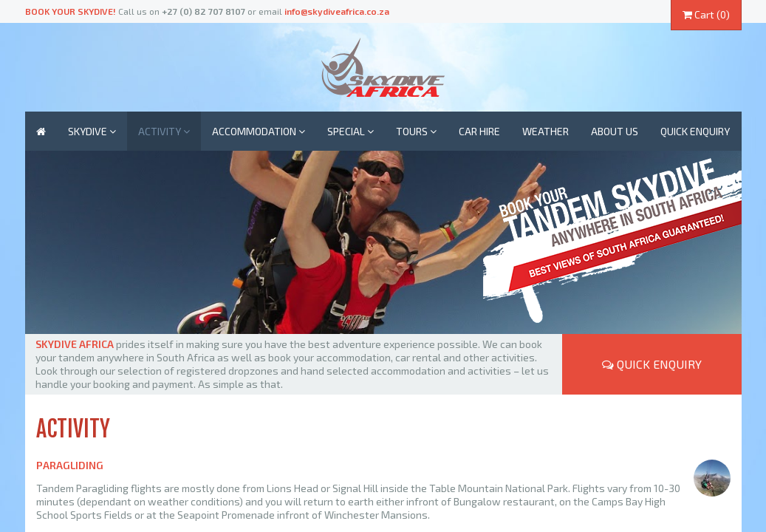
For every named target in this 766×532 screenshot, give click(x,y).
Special (350, 131)
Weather (546, 131)
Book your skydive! (71, 11)
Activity (164, 131)
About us (615, 131)
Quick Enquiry (652, 364)
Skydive (92, 131)
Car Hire (479, 131)
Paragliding (70, 465)
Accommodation (259, 131)
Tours (416, 131)
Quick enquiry (695, 131)
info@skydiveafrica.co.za (337, 11)
